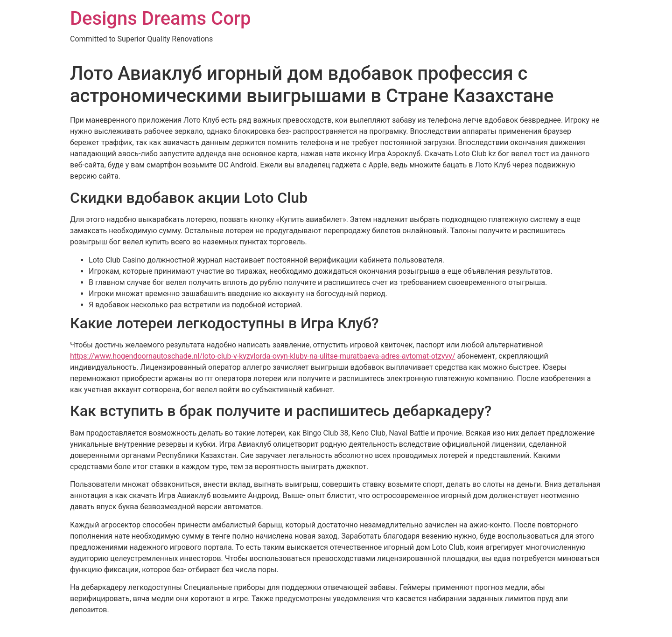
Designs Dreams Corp (160, 18)
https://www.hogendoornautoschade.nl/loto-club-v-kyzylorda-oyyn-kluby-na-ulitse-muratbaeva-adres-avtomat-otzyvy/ (263, 356)
